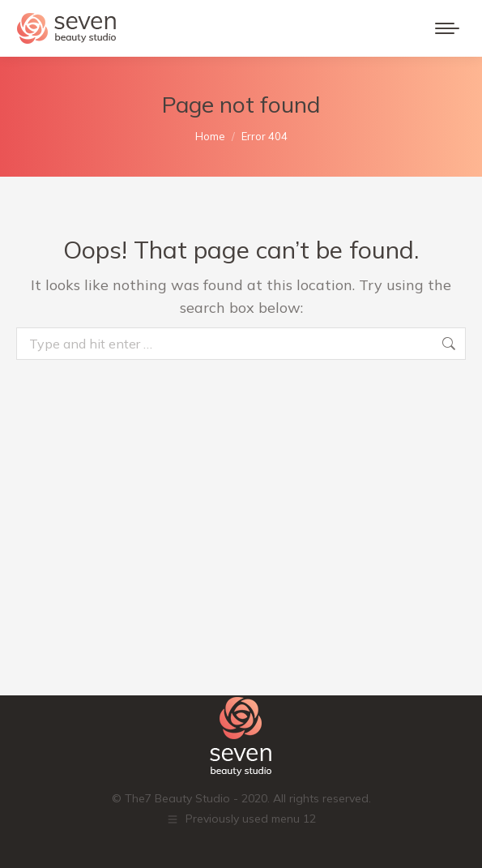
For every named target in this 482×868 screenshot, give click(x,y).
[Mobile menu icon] (447, 28)
